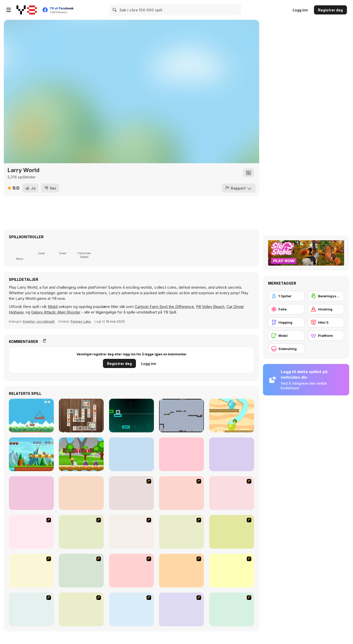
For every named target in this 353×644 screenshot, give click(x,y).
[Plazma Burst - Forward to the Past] (181, 609)
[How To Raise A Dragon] (232, 609)
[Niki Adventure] (81, 454)
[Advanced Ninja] (232, 571)
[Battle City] (81, 532)
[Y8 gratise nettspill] (27, 10)
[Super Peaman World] (131, 454)
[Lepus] (81, 493)
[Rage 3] (31, 609)
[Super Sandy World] (31, 454)
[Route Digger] (232, 416)
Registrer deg (330, 10)
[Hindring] (326, 309)
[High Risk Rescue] (131, 532)
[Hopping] (286, 322)
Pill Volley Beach (210, 307)
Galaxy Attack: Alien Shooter (56, 312)
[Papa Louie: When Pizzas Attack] (181, 571)
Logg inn (300, 10)
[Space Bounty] (181, 532)
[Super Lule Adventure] (181, 454)
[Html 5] (326, 322)
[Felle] (286, 309)
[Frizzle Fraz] (81, 609)
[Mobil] (286, 336)
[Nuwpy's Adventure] (31, 416)
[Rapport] (239, 188)
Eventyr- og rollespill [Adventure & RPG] (39, 321)
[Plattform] (326, 336)
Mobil (53, 307)
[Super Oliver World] (31, 493)
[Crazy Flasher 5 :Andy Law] (131, 609)
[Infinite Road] (131, 416)
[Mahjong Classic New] (81, 416)
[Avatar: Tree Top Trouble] (232, 532)
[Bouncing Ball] (181, 416)
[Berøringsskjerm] (326, 296)
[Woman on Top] (31, 571)
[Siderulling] (286, 349)
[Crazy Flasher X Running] (81, 571)
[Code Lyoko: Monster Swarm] (131, 571)
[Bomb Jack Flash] (232, 493)
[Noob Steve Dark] (232, 454)
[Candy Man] (131, 493)
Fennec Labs (81, 321)
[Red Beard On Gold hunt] (31, 532)
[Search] (115, 10)
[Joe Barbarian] (181, 493)
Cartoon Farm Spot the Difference (164, 307)
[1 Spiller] (286, 296)
